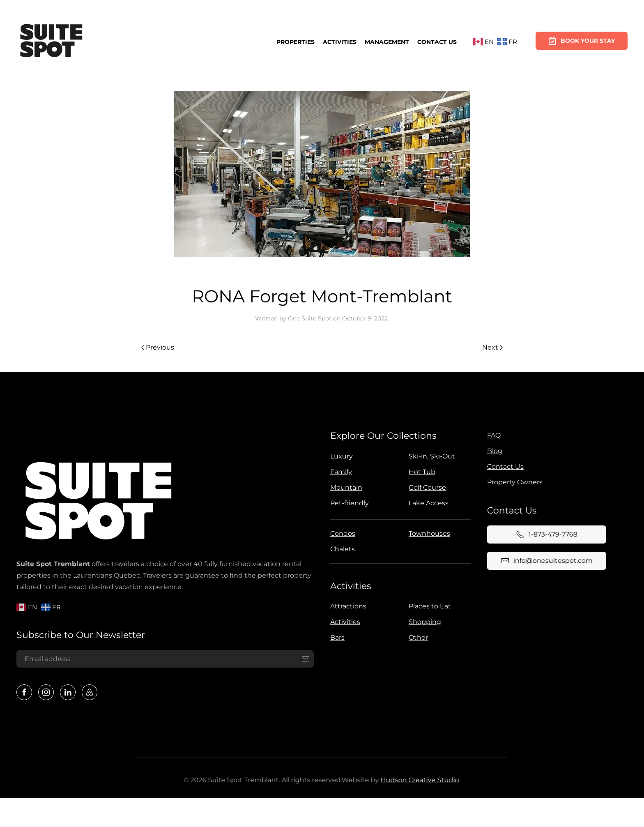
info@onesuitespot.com (545, 561)
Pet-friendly (348, 503)
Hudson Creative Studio (418, 780)
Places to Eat (428, 606)
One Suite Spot (310, 318)
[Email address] (164, 659)
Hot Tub (420, 472)
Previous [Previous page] (158, 347)
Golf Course (426, 487)
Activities (340, 41)
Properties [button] (296, 41)
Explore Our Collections (382, 436)
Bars (336, 637)
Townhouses (428, 533)
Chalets (341, 549)
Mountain (345, 487)
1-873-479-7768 (545, 534)
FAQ (492, 435)
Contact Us (437, 40)
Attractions (347, 606)
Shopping (423, 622)
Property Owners (513, 482)
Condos (341, 533)
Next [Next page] (492, 347)
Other (417, 637)
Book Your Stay (582, 37)
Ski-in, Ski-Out (430, 456)
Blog (493, 451)
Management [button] (387, 41)
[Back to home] (51, 42)
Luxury (340, 456)
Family (339, 472)
